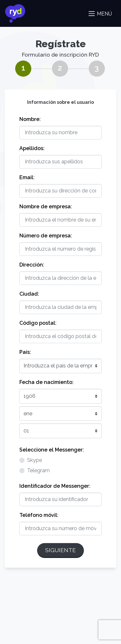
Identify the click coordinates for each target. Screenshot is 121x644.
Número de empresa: (46, 236)
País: (25, 352)
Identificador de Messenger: (55, 486)
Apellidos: (32, 148)
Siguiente (60, 550)
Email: (27, 177)
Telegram (38, 470)
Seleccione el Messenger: (52, 450)
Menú (100, 14)
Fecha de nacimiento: (46, 382)
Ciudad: (29, 294)
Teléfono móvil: (39, 515)
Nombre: (30, 119)
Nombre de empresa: (46, 207)
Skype (35, 460)
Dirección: (32, 265)
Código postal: (38, 323)
